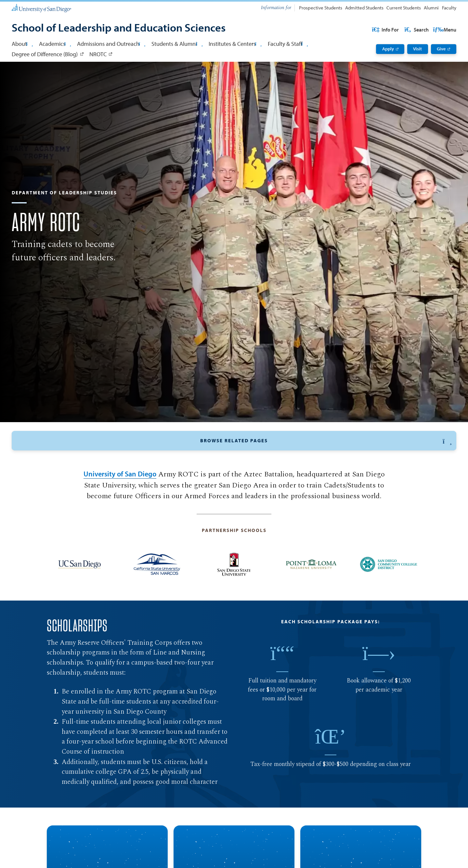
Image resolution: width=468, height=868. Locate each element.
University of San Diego (120, 518)
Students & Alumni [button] (177, 44)
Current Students (404, 8)
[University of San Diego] (41, 8)
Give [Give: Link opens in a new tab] (441, 49)
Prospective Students (321, 8)
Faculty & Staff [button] (288, 44)
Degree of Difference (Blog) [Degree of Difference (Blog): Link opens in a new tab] (45, 54)
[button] (234, 471)
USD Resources (404, 30)
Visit (417, 49)
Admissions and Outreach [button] (111, 44)
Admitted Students (364, 8)
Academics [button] (55, 44)
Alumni (431, 8)
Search (444, 30)
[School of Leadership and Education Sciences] (119, 28)
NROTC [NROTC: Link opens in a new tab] (98, 54)
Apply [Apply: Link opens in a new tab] (388, 49)
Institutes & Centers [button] (235, 44)
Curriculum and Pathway (202, 488)
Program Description (271, 488)
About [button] (22, 44)
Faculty (449, 8)
